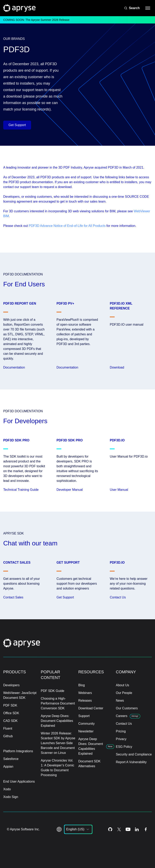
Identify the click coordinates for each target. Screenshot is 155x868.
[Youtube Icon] (128, 829)
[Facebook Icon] (146, 829)
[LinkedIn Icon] (137, 829)
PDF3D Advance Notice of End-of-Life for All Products (67, 226)
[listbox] (78, 829)
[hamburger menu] (148, 8)
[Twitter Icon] (119, 829)
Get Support (17, 125)
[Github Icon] (110, 829)
